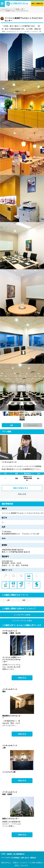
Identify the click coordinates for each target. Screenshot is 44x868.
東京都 (17, 9)
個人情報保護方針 (19, 854)
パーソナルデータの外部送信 (10, 858)
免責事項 (9, 854)
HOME (3, 854)
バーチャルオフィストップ (7, 9)
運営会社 (33, 858)
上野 (22, 9)
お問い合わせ (25, 858)
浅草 (24, 600)
